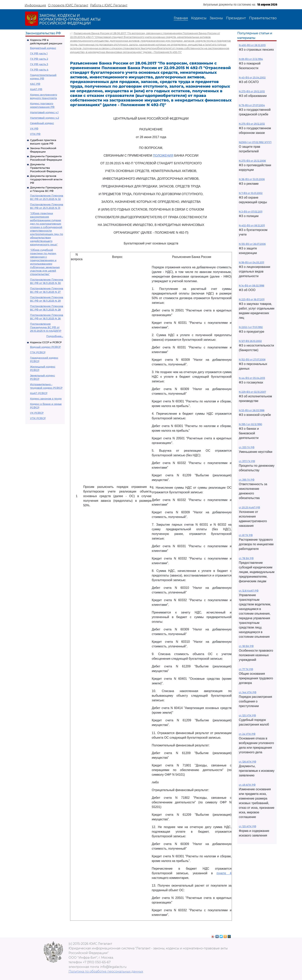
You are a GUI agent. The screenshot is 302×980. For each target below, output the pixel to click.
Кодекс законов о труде (46, 399)
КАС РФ (35, 84)
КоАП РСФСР (39, 393)
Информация (35, 5)
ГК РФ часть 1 (39, 53)
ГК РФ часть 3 (39, 64)
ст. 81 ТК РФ (246, 535)
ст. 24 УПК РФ (247, 734)
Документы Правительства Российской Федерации (46, 168)
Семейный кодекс (42, 123)
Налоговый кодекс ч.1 (44, 112)
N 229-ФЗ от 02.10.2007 (252, 392)
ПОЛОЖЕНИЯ (163, 156)
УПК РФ (35, 134)
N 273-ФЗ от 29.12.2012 (252, 91)
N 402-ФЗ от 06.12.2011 (252, 225)
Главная (181, 18)
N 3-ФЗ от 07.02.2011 (251, 212)
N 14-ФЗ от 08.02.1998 (252, 286)
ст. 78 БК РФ (246, 558)
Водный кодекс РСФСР (45, 347)
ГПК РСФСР (38, 352)
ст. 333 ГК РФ (247, 447)
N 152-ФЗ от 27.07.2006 (252, 360)
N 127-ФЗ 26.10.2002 (250, 341)
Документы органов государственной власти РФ (46, 179)
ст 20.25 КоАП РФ (249, 507)
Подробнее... (55, 336)
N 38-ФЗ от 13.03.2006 (252, 179)
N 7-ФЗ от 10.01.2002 (251, 193)
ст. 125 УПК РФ (247, 715)
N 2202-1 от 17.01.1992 (251, 327)
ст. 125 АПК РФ (247, 826)
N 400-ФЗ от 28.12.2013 (252, 45)
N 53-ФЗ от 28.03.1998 (252, 410)
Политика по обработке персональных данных (106, 971)
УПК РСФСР (38, 418)
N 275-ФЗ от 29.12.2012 (252, 124)
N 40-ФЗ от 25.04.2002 (252, 78)
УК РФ (34, 128)
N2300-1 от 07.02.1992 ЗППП (255, 142)
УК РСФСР (37, 413)
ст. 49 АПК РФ (247, 785)
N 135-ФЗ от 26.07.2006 (252, 244)
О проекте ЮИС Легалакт (68, 5)
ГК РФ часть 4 (39, 70)
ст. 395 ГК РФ (247, 480)
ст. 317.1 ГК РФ (247, 461)
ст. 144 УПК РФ (248, 692)
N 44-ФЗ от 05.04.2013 (252, 378)
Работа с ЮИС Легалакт (109, 5)
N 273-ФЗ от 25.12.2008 (252, 161)
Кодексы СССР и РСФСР (46, 342)
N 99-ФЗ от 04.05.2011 (251, 262)
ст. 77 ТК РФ (246, 669)
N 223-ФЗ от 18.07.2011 (252, 299)
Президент (236, 18)
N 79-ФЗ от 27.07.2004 (252, 105)
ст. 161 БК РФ (246, 646)
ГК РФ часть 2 (39, 59)
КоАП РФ (36, 89)
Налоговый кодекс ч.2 (44, 118)
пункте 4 (224, 873)
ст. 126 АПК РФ (247, 762)
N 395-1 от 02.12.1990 (250, 424)
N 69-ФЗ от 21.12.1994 (251, 59)
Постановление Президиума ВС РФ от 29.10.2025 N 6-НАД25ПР (46, 327)
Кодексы (199, 18)
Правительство (263, 18)
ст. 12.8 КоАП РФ (249, 591)
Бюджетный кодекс (43, 48)
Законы (216, 18)
